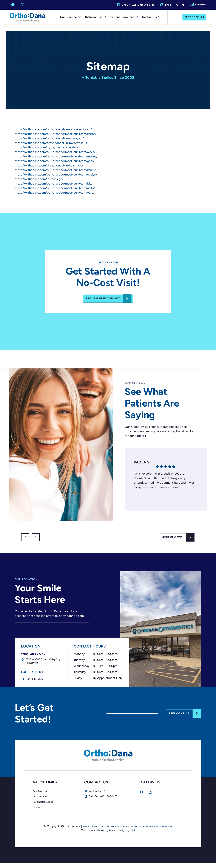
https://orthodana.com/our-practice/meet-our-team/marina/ (56, 156)
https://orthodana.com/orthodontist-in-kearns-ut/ (49, 165)
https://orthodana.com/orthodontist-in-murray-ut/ (49, 138)
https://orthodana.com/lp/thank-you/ (40, 179)
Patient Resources (124, 17)
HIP (133, 835)
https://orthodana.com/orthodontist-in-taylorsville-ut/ (52, 143)
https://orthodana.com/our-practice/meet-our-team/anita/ (55, 188)
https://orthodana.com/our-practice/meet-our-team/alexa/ (55, 152)
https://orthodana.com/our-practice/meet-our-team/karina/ (56, 134)
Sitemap (76, 831)
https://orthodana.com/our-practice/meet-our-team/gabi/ (55, 161)
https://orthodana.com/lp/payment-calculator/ (46, 147)
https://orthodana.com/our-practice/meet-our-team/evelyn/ (56, 174)
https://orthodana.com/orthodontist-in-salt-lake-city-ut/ (53, 129)
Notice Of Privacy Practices (167, 831)
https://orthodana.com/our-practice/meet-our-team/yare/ (55, 193)
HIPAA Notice (140, 831)
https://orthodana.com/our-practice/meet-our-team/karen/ (55, 170)
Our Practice (70, 17)
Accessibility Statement (115, 831)
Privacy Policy (91, 831)
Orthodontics (95, 17)
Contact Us (151, 17)
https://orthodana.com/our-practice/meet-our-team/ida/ (54, 183)
